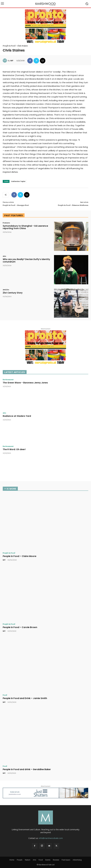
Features (6, 223)
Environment (8, 379)
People (20, 860)
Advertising (77, 860)
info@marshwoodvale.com (51, 838)
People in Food (9, 46)
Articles (6, 290)
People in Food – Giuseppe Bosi (16, 205)
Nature (28, 860)
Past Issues (66, 860)
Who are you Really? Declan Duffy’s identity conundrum (26, 260)
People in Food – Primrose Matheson (73, 205)
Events (48, 860)
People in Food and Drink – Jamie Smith (25, 698)
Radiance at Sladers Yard (17, 416)
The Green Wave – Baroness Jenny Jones (25, 383)
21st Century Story (13, 293)
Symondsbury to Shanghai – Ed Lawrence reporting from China (25, 227)
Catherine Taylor (18, 181)
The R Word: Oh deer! (14, 449)
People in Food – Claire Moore (20, 556)
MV (12, 61)
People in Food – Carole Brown (20, 627)
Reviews (56, 860)
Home (12, 860)
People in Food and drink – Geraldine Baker (27, 769)
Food (5, 695)
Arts (4, 256)
